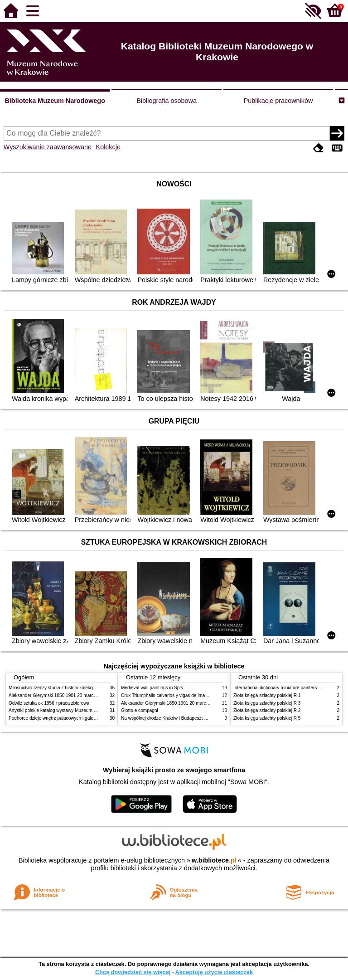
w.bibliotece (214, 860)
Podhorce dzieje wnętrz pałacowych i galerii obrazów (62, 718)
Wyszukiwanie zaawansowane (48, 147)
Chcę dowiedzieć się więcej (133, 972)
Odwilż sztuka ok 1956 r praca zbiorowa (49, 703)
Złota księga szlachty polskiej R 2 (267, 710)
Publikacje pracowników (278, 101)
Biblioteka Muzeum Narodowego (55, 101)
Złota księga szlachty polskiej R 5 (267, 718)
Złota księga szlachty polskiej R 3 (267, 703)
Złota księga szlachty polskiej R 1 (267, 695)
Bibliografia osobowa (167, 101)
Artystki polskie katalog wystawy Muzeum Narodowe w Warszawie (75, 710)
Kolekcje (108, 147)
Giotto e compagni (140, 710)
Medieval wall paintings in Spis (152, 688)
